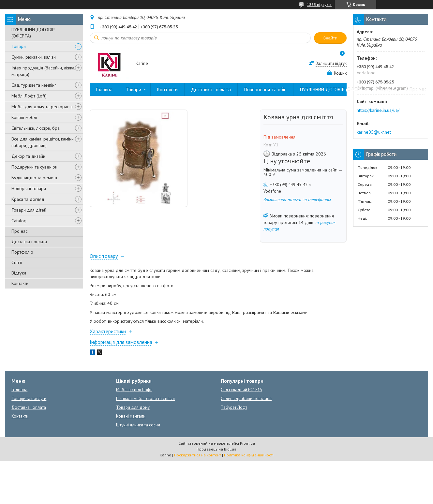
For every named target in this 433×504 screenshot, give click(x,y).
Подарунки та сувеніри (34, 167)
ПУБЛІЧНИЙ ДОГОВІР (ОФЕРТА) (33, 33)
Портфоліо (22, 252)
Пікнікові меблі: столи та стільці (145, 399)
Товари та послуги (29, 399)
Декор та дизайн (28, 156)
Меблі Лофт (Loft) (29, 96)
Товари (19, 46)
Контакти (20, 283)
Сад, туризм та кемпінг (34, 85)
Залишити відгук (331, 63)
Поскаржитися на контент (198, 455)
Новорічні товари (29, 188)
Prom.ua (247, 443)
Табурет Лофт (234, 407)
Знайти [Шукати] (330, 38)
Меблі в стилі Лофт (134, 390)
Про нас (19, 231)
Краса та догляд (28, 199)
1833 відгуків (319, 4)
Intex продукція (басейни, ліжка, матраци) (43, 71)
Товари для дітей (29, 210)
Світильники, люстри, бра (36, 128)
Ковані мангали (131, 416)
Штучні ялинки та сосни (138, 425)
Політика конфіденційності (249, 455)
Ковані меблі (24, 117)
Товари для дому (133, 407)
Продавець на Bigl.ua (216, 449)
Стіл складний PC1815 (241, 390)
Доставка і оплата (29, 242)
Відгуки (19, 273)
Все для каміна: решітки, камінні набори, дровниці (43, 142)
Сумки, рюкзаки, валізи (34, 57)
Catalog (19, 221)
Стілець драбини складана (246, 399)
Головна (104, 89)
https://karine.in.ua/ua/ (378, 110)
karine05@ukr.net (374, 132)
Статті (17, 262)
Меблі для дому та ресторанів (42, 107)
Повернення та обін (265, 89)
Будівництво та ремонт (34, 178)
